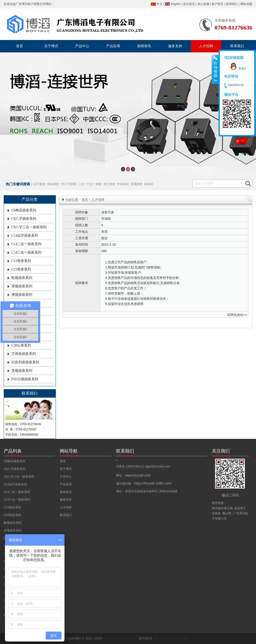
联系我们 (232, 4)
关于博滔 (66, 469)
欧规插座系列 (22, 278)
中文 (160, 4)
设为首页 (189, 4)
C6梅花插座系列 (24, 210)
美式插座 (109, 184)
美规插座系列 (22, 371)
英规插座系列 (22, 286)
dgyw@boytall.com (157, 466)
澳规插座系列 (22, 295)
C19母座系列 (21, 269)
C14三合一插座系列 (26, 252)
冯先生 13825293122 (130, 466)
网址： (133, 476)
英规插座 (136, 184)
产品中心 (66, 477)
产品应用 (66, 484)
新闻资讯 (66, 492)
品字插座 (39, 184)
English (176, 4)
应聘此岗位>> (237, 315)
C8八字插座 (68, 184)
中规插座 (123, 184)
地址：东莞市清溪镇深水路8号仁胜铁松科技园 (147, 491)
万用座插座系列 (24, 354)
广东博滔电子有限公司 (31, 4)
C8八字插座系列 (24, 219)
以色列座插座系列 (25, 362)
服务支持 (66, 500)
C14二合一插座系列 (26, 244)
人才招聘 (66, 507)
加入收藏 (203, 4)
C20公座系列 (21, 345)
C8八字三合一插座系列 (29, 227)
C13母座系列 (21, 261)
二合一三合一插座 (90, 184)
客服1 (237, 69)
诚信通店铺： (144, 484)
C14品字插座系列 (25, 236)
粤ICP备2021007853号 (171, 638)
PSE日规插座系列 (25, 379)
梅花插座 (53, 184)
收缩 (215, 70)
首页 (85, 200)
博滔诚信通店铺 (222, 508)
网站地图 (246, 4)
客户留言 (218, 4)
